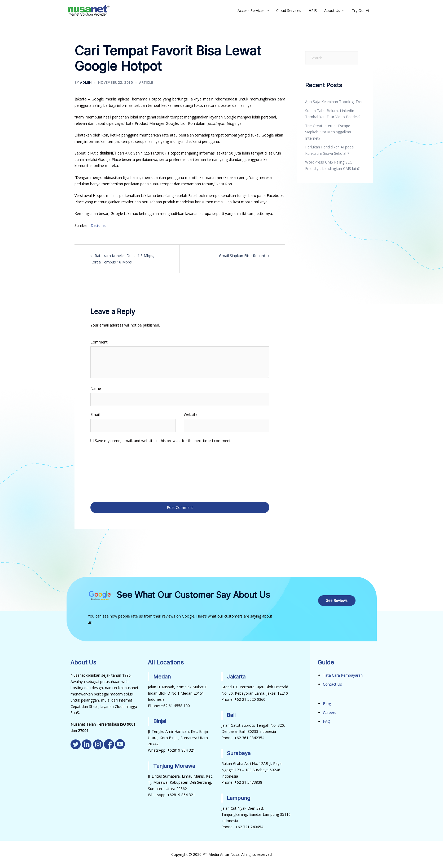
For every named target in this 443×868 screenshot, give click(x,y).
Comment (99, 342)
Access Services (251, 10)
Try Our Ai (360, 10)
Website (191, 414)
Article (146, 83)
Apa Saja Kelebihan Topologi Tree (334, 102)
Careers (330, 712)
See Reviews (337, 600)
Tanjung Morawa (174, 766)
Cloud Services (289, 10)
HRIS (313, 10)
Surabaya (239, 753)
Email (95, 414)
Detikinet (98, 225)
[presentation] (112, 472)
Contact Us (332, 684)
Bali (231, 715)
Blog (327, 704)
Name (96, 388)
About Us (332, 10)
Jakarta (236, 677)
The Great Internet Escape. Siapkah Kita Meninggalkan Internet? (328, 132)
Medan (162, 677)
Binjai (160, 721)
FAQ (327, 721)
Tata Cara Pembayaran (343, 675)
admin (86, 83)
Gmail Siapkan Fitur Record (242, 256)
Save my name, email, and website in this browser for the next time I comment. (163, 441)
